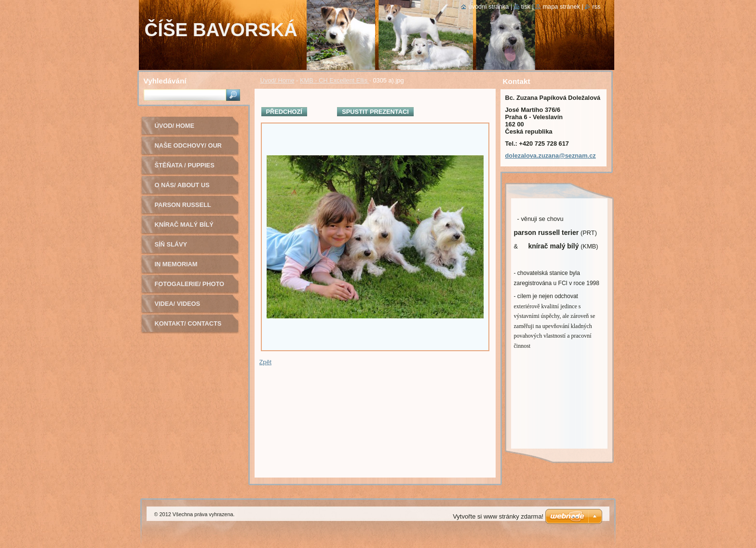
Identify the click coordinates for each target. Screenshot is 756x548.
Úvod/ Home (277, 80)
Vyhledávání (165, 81)
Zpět (266, 362)
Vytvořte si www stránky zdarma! (498, 516)
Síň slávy (171, 244)
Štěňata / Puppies (185, 165)
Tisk (526, 7)
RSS (596, 7)
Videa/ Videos (178, 304)
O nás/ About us (182, 185)
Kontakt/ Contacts (188, 323)
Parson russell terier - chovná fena (191, 208)
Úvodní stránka (488, 7)
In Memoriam (176, 264)
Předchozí (284, 112)
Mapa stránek (561, 7)
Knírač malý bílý (184, 225)
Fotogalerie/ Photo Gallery (190, 287)
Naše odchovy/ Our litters (188, 149)
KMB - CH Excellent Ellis (335, 80)
